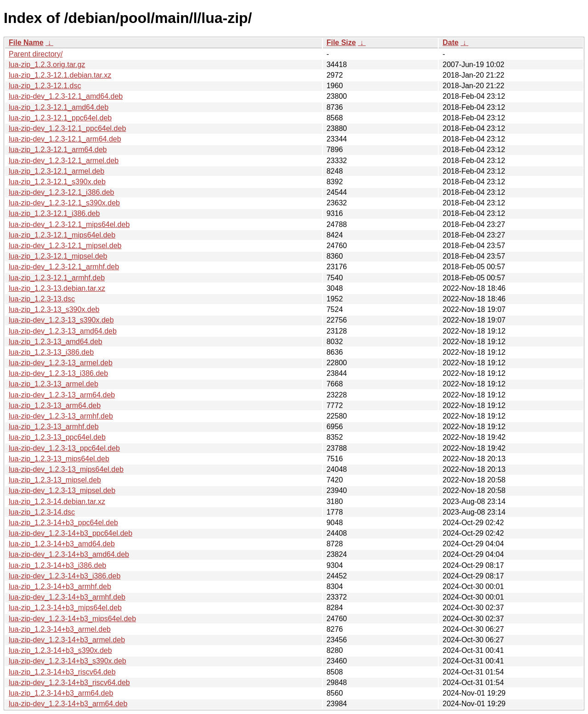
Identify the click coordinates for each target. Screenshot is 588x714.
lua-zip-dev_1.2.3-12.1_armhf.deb (64, 267)
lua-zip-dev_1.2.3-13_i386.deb (58, 373)
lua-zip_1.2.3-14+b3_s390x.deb (60, 650)
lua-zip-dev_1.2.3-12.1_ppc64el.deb (67, 128)
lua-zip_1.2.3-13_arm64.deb (55, 405)
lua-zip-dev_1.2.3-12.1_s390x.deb (64, 203)
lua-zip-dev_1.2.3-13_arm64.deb (62, 395)
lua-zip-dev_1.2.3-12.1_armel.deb (64, 161)
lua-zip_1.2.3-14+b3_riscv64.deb (62, 672)
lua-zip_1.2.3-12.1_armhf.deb (57, 278)
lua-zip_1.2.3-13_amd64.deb (56, 342)
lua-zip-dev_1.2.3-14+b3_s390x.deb (68, 661)
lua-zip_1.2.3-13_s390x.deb (54, 309)
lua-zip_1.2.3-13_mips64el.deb (59, 459)
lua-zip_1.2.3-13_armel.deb (54, 384)
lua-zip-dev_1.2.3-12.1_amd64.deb (66, 96)
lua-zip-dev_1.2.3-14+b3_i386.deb (65, 576)
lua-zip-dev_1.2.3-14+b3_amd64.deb (69, 554)
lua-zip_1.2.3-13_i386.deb (51, 352)
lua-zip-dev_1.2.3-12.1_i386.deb (62, 192)
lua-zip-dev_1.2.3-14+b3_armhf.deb (67, 597)
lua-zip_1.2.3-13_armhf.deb (54, 427)
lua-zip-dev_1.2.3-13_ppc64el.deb (64, 448)
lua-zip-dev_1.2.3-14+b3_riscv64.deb (69, 683)
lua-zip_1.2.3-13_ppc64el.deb (57, 437)
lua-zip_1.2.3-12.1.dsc (45, 86)
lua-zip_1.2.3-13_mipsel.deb (55, 480)
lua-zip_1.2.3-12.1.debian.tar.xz (60, 75)
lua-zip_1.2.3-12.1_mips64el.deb (62, 235)
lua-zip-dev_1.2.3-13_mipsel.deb (62, 490)
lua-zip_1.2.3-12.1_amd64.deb (59, 107)
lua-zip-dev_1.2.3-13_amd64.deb (63, 331)
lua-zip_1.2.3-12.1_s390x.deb (57, 182)
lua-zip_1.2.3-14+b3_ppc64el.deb (63, 523)
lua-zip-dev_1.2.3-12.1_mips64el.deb (69, 224)
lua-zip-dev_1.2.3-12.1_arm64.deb (65, 139)
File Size (341, 42)
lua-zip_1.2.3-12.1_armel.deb (57, 171)
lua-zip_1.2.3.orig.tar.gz (47, 65)
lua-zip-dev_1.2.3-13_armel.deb (61, 363)
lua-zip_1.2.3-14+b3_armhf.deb (60, 586)
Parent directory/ (36, 54)
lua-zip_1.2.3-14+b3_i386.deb (57, 565)
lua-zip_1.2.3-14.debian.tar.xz (57, 501)
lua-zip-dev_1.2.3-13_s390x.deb (61, 320)
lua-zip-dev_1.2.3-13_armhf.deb (61, 416)
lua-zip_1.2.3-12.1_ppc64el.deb (60, 118)
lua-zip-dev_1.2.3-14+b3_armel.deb (67, 640)
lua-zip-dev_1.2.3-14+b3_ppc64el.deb (71, 533)
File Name (26, 42)
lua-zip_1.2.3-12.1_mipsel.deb (58, 256)
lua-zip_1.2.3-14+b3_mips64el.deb (65, 608)
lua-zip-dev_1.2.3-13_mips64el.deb (66, 469)
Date (450, 42)
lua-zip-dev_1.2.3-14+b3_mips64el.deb (72, 619)
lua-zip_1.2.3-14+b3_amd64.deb (62, 544)
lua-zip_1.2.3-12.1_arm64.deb (58, 150)
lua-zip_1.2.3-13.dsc (42, 299)
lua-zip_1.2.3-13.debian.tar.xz (57, 288)
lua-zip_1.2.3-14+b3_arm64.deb (61, 693)
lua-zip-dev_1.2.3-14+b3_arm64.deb (68, 704)
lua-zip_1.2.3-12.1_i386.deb (54, 213)
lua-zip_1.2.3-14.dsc (42, 512)
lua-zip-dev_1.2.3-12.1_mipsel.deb (65, 246)
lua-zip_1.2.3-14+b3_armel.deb (60, 629)
